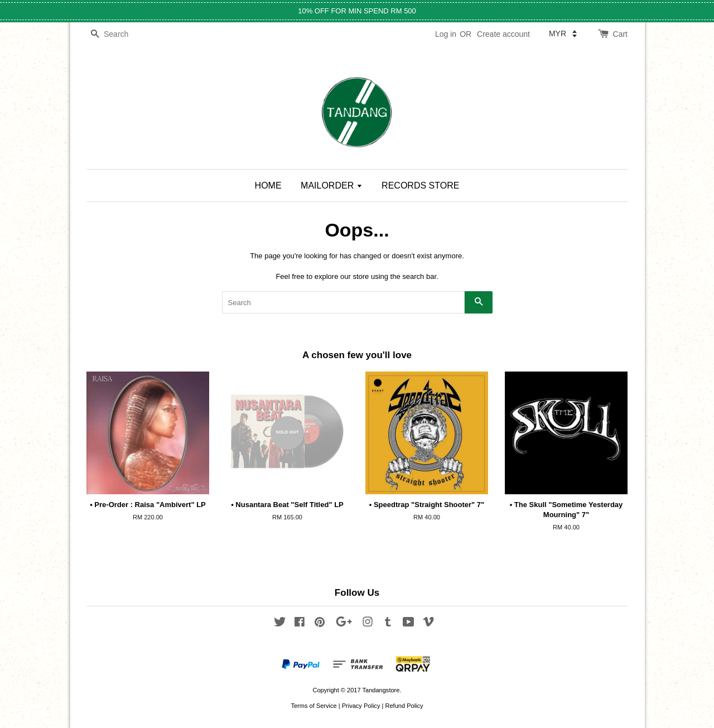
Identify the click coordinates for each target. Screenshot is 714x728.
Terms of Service (313, 706)
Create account (503, 34)
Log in (446, 34)
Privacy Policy (361, 706)
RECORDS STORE (420, 185)
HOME (268, 185)
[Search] (120, 34)
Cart (620, 34)
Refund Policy (404, 706)
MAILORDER (332, 185)
